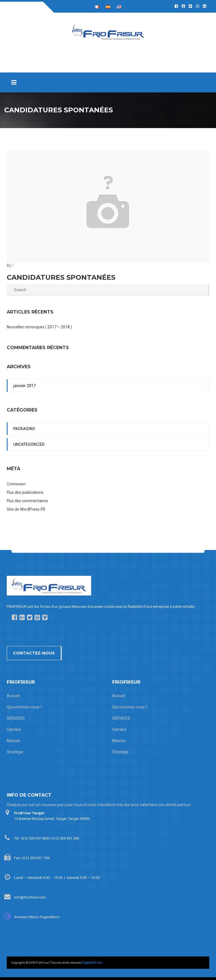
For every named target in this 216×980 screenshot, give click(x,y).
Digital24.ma (92, 963)
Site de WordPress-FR (26, 509)
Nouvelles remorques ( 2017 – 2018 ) (39, 327)
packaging (24, 429)
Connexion (16, 484)
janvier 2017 (24, 386)
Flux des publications (25, 492)
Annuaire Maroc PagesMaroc (37, 917)
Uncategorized (29, 444)
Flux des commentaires (27, 501)
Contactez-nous (34, 653)
